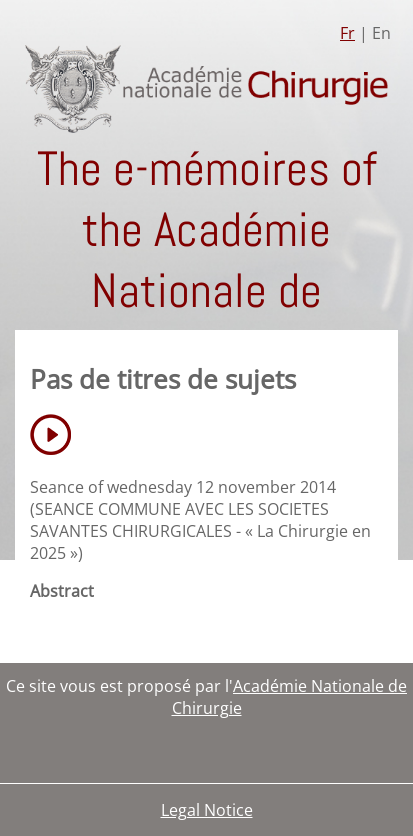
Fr (347, 33)
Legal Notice (207, 810)
